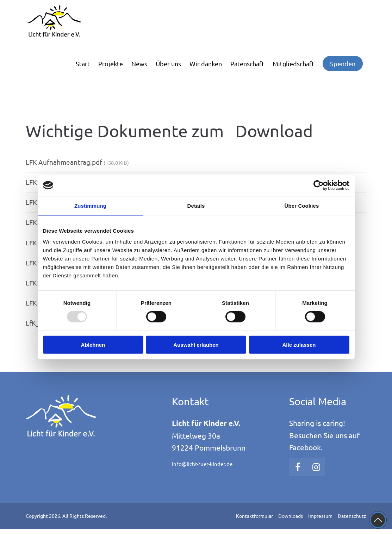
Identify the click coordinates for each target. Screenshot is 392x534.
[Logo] (61, 21)
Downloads (291, 516)
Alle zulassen (299, 345)
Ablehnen (93, 345)
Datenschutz (352, 516)
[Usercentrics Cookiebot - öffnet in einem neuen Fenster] (319, 185)
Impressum (320, 516)
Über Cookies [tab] (302, 205)
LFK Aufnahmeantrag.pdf (77, 162)
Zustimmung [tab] (90, 205)
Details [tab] (196, 205)
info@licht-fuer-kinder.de (202, 464)
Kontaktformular (254, 516)
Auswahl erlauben (196, 345)
